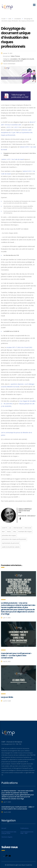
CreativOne (29, 865)
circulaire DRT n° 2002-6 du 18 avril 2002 (19, 347)
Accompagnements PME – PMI (27, 833)
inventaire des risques (25, 532)
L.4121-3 (16, 127)
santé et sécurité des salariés (11, 547)
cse (10, 528)
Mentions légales (7, 837)
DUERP (9, 532)
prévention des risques (9, 535)
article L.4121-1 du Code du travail (13, 159)
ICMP (15, 532)
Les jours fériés (7, 697)
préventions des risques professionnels (14, 539)
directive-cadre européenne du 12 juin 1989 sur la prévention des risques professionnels (17, 132)
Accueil (3, 19)
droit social (28, 528)
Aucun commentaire (8, 64)
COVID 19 (4, 528)
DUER (3, 532)
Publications (25, 828)
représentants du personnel (10, 543)
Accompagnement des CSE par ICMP (9, 833)
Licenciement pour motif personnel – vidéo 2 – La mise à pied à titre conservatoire (16, 656)
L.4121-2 (9, 127)
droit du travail (18, 528)
